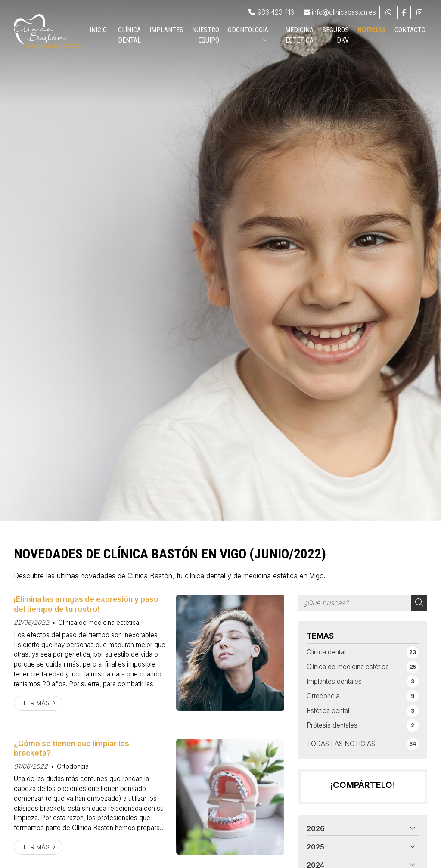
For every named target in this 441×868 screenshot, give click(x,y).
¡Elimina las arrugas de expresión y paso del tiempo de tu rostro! (86, 604)
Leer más (35, 703)
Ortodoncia (73, 766)
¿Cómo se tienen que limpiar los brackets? (71, 748)
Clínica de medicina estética (99, 622)
